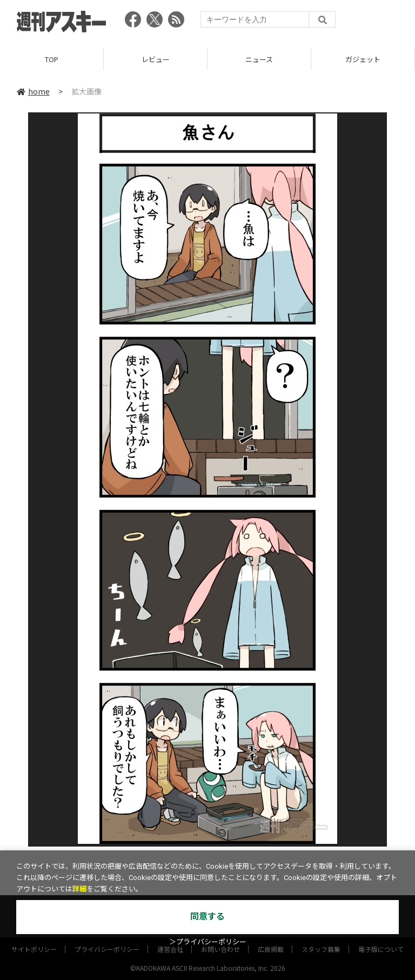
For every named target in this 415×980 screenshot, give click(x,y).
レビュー (156, 59)
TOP (52, 59)
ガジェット (363, 59)
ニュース (259, 59)
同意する (207, 917)
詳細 (79, 889)
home (33, 91)
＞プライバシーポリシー (208, 942)
